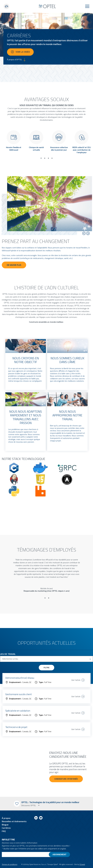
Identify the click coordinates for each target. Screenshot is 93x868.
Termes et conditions (10, 864)
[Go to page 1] (41, 158)
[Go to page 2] (45, 158)
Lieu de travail (8, 654)
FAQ (4, 831)
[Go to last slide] (84, 233)
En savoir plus (14, 265)
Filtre (46, 668)
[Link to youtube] (41, 818)
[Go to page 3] (48, 158)
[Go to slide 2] (49, 598)
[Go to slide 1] (45, 598)
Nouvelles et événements (14, 821)
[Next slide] (88, 233)
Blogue (5, 825)
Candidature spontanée (66, 779)
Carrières (6, 828)
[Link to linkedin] (36, 818)
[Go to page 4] (52, 158)
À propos (6, 818)
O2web (82, 864)
